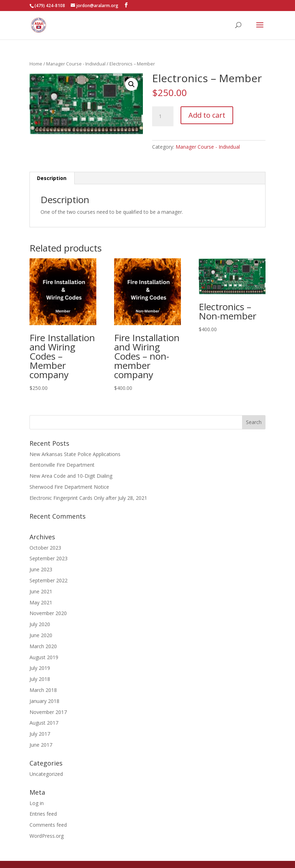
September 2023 (49, 558)
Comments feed (48, 825)
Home (36, 64)
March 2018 (43, 690)
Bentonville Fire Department (62, 465)
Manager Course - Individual (76, 64)
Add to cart (207, 115)
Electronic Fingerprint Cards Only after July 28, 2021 (88, 498)
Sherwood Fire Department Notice (69, 487)
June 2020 (41, 635)
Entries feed (43, 814)
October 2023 (45, 548)
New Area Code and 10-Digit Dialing (71, 476)
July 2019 (40, 668)
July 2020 (40, 624)
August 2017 (44, 723)
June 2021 (41, 591)
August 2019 (44, 657)
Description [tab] (52, 178)
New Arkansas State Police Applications (75, 454)
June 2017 (41, 745)
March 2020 (43, 646)
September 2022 (49, 580)
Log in (37, 803)
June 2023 (41, 569)
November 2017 (48, 712)
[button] (132, 84)
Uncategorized (46, 774)
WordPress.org (47, 836)
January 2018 (44, 701)
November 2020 (48, 613)
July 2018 (40, 679)
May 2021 (41, 602)
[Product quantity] (163, 116)
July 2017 (40, 734)
